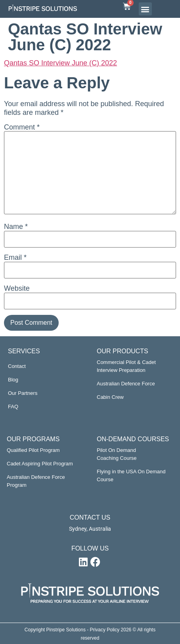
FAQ (13, 407)
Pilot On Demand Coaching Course (117, 454)
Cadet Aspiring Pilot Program (40, 464)
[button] (145, 9)
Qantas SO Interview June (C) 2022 (60, 63)
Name (16, 227)
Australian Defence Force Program (36, 481)
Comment (22, 127)
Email (15, 257)
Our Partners (23, 393)
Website (17, 288)
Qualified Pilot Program (33, 450)
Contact (17, 366)
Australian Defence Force (126, 384)
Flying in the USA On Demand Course (131, 475)
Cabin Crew (110, 397)
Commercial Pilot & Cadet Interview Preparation (126, 366)
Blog (13, 380)
